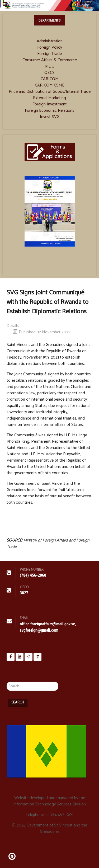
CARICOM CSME (50, 85)
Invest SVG (50, 117)
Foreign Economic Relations (49, 111)
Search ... (7, 675)
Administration (50, 41)
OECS (49, 73)
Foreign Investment (50, 104)
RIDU (49, 67)
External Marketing (49, 98)
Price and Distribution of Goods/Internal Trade (50, 92)
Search (18, 703)
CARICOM (50, 79)
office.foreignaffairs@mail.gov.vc (47, 624)
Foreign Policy (50, 48)
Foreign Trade (49, 54)
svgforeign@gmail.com (39, 630)
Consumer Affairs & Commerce (50, 60)
